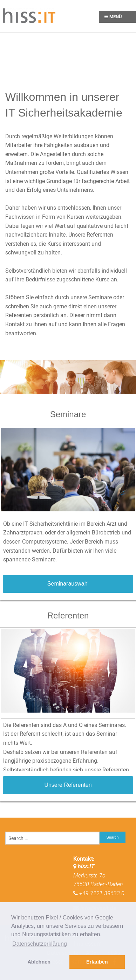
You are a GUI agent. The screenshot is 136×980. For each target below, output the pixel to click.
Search (113, 837)
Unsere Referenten (68, 785)
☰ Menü (113, 17)
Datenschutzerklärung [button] (40, 944)
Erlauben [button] (97, 962)
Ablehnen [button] (39, 962)
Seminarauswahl (68, 584)
